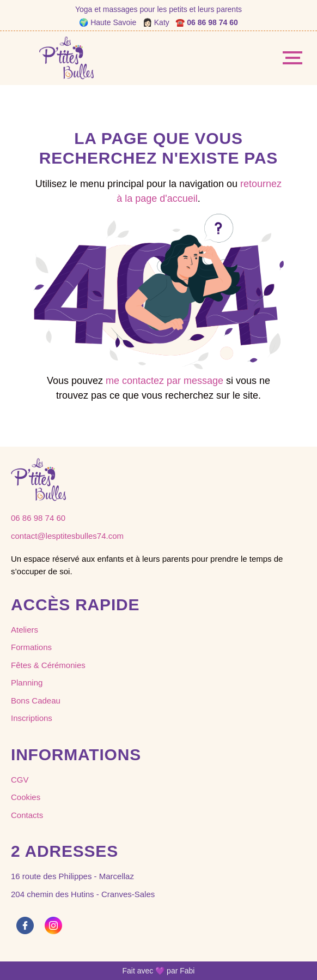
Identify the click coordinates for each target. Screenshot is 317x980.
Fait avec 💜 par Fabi (159, 971)
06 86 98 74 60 (212, 22)
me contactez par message (164, 381)
